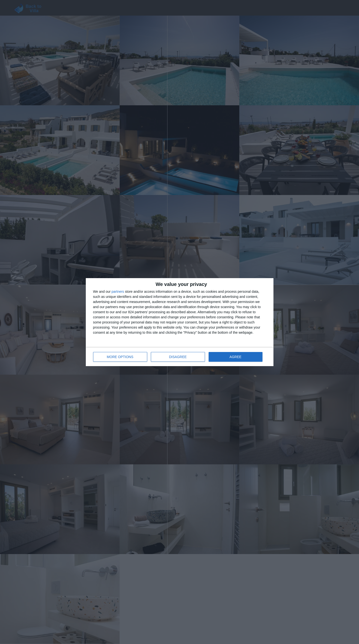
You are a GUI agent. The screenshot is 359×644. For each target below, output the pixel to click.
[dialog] (180, 322)
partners (118, 292)
